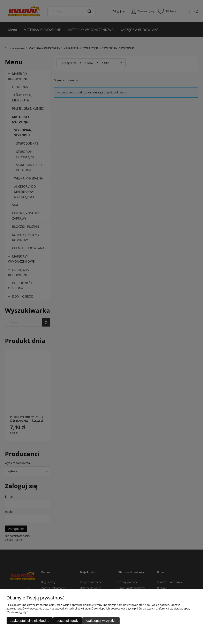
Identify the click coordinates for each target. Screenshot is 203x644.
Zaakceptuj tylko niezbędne (30, 621)
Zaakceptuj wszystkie (101, 621)
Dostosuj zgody (67, 621)
